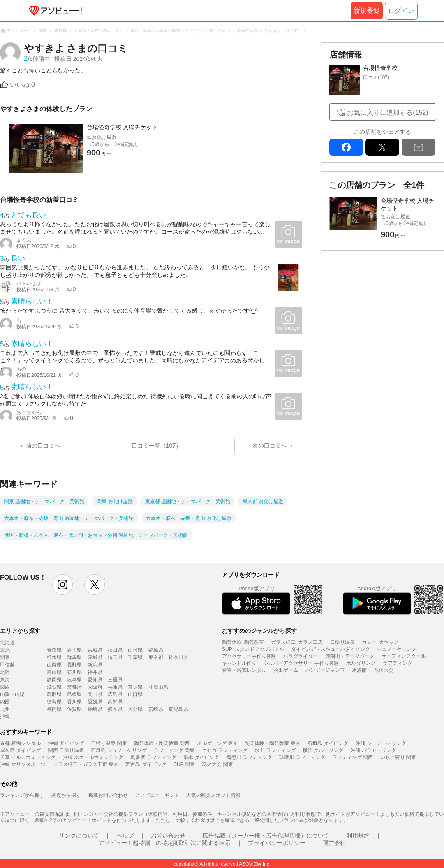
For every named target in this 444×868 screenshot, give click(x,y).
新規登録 (367, 10)
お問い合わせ (168, 836)
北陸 (5, 672)
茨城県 (95, 657)
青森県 (54, 650)
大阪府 (95, 687)
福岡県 (54, 709)
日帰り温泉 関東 (109, 743)
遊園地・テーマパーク (350, 656)
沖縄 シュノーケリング (381, 743)
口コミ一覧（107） (156, 446)
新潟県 (95, 665)
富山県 (54, 672)
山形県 (135, 650)
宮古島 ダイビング (146, 764)
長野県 (74, 665)
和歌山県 (158, 687)
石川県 (74, 672)
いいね (22, 85)
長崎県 (95, 709)
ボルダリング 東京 (217, 743)
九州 (5, 709)
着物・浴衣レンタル (244, 670)
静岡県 (54, 680)
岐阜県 (74, 680)
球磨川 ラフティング (302, 757)
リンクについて (79, 836)
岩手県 (74, 650)
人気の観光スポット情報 (213, 795)
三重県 (115, 680)
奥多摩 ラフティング (153, 757)
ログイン (401, 10)
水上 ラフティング (275, 750)
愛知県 (95, 680)
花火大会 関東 (217, 764)
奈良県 (135, 687)
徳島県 (54, 702)
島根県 (74, 694)
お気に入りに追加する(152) (387, 113)
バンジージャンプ (325, 670)
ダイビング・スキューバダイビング (331, 649)
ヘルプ (125, 836)
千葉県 (135, 657)
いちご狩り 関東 (398, 757)
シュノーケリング (397, 649)
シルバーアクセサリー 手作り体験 (301, 663)
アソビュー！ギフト (157, 795)
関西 (5, 687)
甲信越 (7, 665)
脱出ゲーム (286, 670)
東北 (5, 650)
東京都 (156, 657)
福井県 (95, 672)
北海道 (7, 643)
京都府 (74, 687)
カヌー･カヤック (380, 642)
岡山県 (95, 694)
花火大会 (384, 670)
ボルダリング (361, 663)
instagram (62, 585)
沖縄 (5, 717)
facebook (346, 147)
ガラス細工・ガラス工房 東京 (86, 764)
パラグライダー (301, 656)
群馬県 (74, 657)
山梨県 (54, 665)
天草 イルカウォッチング (28, 757)
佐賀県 (74, 709)
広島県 (115, 694)
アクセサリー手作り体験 (249, 656)
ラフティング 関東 (174, 750)
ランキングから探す (22, 795)
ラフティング (398, 663)
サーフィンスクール (404, 656)
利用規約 (358, 836)
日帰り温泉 (342, 642)
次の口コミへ (270, 446)
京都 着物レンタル (20, 743)
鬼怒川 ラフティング (249, 757)
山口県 (135, 694)
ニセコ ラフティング (225, 750)
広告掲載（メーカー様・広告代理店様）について (266, 836)
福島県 (156, 650)
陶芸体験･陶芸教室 (243, 642)
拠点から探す (66, 795)
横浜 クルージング (323, 750)
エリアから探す (20, 631)
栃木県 (54, 657)
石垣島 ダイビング (328, 743)
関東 (5, 657)
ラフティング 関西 (353, 757)
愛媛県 (95, 702)
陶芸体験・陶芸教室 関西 (162, 743)
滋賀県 (54, 687)
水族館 (359, 670)
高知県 (115, 702)
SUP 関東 (184, 764)
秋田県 (115, 650)
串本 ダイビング (201, 757)
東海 (5, 680)
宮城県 (95, 650)
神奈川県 (178, 657)
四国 (5, 702)
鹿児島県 (178, 709)
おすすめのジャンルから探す (259, 631)
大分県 (135, 709)
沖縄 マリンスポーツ (23, 764)
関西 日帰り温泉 (66, 750)
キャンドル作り (239, 663)
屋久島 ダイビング (20, 750)
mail (419, 147)
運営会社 (334, 843)
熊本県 (115, 709)
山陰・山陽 (12, 694)
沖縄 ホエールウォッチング (93, 757)
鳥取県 (54, 694)
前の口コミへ (43, 446)
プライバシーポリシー (277, 843)
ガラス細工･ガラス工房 (297, 642)
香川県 (74, 702)
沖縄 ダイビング (66, 743)
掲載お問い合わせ (108, 795)
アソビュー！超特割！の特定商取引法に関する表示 (164, 843)
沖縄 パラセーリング (373, 750)
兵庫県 (115, 687)
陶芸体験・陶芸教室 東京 (272, 743)
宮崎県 (156, 709)
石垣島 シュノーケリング (119, 750)
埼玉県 (115, 657)
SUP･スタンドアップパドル (253, 649)
